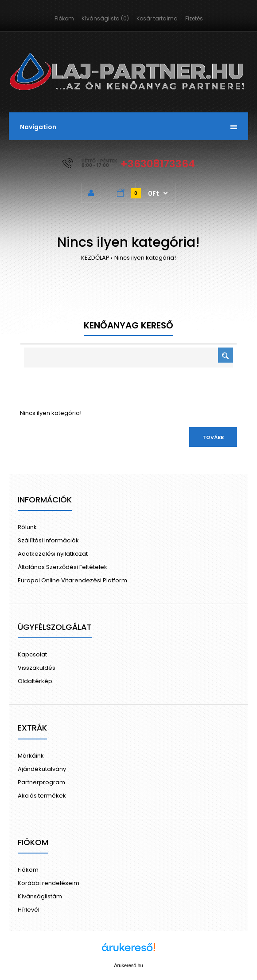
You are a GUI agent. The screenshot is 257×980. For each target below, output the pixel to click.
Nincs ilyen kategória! (145, 258)
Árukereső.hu (128, 965)
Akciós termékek (42, 796)
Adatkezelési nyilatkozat (53, 554)
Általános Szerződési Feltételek (62, 567)
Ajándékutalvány (42, 769)
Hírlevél (29, 910)
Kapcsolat (32, 654)
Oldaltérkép (35, 681)
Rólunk (27, 527)
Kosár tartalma (157, 18)
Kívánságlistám (40, 896)
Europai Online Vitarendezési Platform (72, 580)
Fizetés (194, 18)
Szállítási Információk (48, 540)
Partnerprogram (41, 782)
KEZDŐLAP (95, 258)
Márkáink (31, 756)
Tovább (213, 437)
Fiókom (64, 18)
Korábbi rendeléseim (49, 883)
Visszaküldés (37, 668)
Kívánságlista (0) (105, 18)
